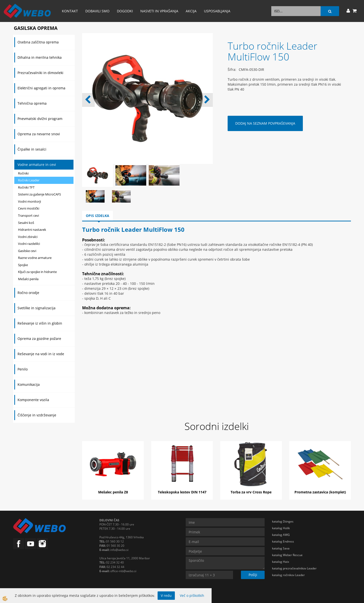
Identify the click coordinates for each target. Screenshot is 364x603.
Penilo (23, 369)
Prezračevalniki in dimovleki (40, 73)
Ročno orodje (28, 293)
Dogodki (125, 11)
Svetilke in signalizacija (36, 308)
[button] (207, 100)
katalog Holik (281, 528)
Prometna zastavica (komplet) (320, 492)
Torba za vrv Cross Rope (251, 492)
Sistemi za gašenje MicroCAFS (39, 194)
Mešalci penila (28, 279)
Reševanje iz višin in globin (40, 323)
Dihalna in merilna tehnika (40, 57)
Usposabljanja (217, 11)
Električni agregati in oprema (41, 88)
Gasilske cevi (27, 251)
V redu (166, 595)
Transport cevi (28, 215)
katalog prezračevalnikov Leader (294, 568)
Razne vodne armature (35, 258)
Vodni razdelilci (29, 244)
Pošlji (253, 575)
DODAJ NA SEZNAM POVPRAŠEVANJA (265, 123)
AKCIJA (191, 11)
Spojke (23, 265)
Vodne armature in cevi (37, 165)
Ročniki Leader (29, 180)
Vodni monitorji (29, 201)
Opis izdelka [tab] (98, 216)
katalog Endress (283, 541)
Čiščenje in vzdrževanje (37, 415)
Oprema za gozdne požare (39, 339)
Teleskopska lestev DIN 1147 (182, 492)
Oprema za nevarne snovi (39, 134)
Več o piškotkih (192, 595)
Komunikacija (29, 384)
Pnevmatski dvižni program (40, 119)
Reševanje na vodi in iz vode (41, 354)
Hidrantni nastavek (32, 230)
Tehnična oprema (32, 103)
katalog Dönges (283, 521)
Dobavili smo (97, 11)
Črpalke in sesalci (32, 149)
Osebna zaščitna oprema (38, 42)
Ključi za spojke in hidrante (37, 272)
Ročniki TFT (26, 187)
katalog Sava (281, 548)
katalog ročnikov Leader (288, 575)
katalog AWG (281, 535)
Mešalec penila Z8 (113, 492)
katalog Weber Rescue (287, 555)
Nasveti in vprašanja (159, 11)
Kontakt (70, 11)
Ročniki (23, 173)
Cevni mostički (29, 208)
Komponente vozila (33, 400)
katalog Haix (281, 562)
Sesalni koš (26, 223)
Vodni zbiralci (28, 237)
